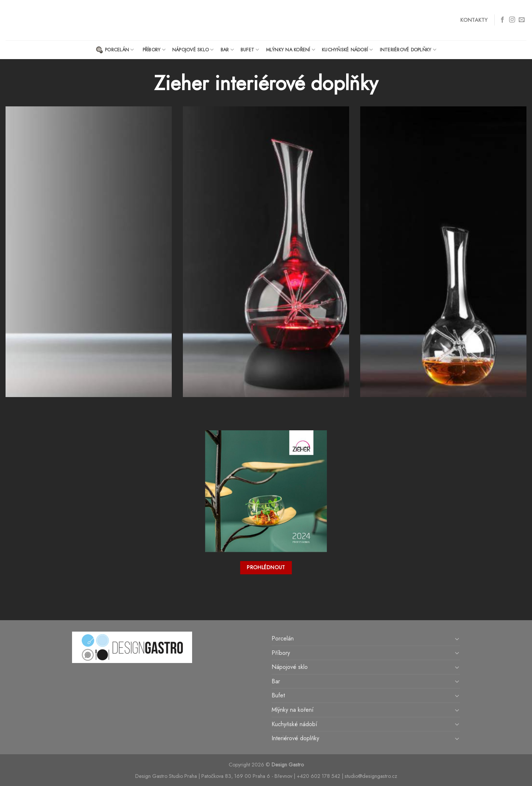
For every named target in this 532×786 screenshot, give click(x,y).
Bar (227, 50)
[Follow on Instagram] (512, 20)
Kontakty (474, 20)
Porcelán (115, 50)
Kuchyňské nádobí (347, 50)
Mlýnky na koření (291, 50)
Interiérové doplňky (408, 50)
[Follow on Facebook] (502, 20)
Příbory (154, 50)
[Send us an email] (522, 20)
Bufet (250, 50)
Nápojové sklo (193, 50)
